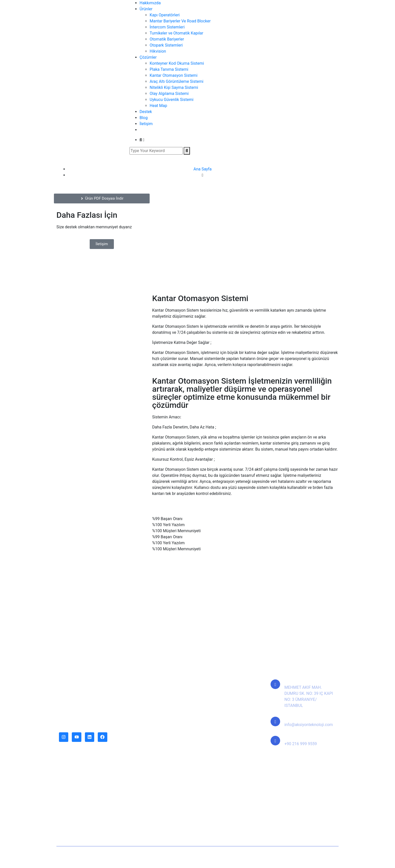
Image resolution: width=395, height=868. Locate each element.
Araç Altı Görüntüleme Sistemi (176, 81)
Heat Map (158, 106)
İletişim (146, 124)
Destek (146, 112)
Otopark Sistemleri (166, 45)
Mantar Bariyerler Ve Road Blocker (180, 21)
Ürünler (146, 9)
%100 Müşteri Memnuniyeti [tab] (176, 531)
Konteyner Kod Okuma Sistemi (177, 63)
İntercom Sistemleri (167, 27)
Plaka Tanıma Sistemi (169, 69)
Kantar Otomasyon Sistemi (174, 75)
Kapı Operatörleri (165, 15)
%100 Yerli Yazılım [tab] (168, 525)
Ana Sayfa (203, 169)
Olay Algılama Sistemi (169, 94)
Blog (144, 118)
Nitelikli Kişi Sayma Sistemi (174, 87)
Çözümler (148, 57)
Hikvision (158, 51)
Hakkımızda (150, 3)
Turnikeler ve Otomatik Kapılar (176, 33)
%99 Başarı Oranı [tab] (167, 519)
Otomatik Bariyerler (167, 39)
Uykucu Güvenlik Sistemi (172, 100)
